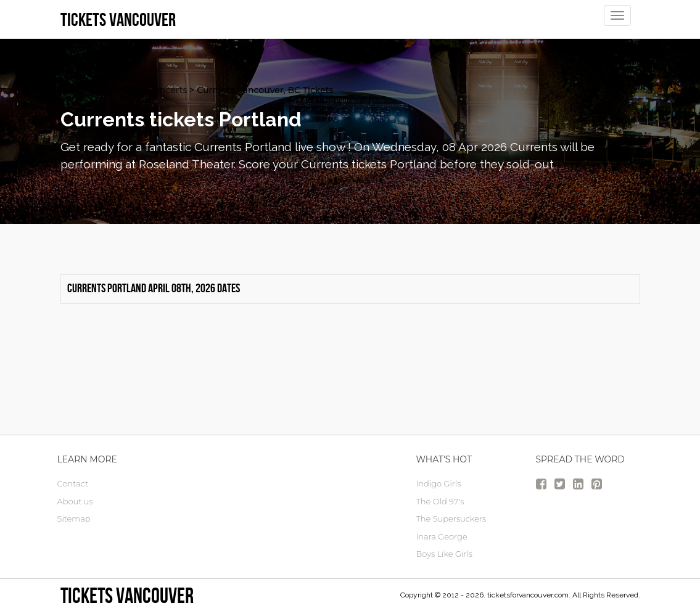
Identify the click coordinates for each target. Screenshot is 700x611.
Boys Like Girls (444, 554)
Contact (73, 483)
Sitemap (74, 519)
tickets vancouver (127, 595)
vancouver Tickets (100, 90)
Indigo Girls (439, 483)
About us (75, 501)
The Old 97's (440, 501)
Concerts (167, 90)
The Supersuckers (451, 519)
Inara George (442, 536)
